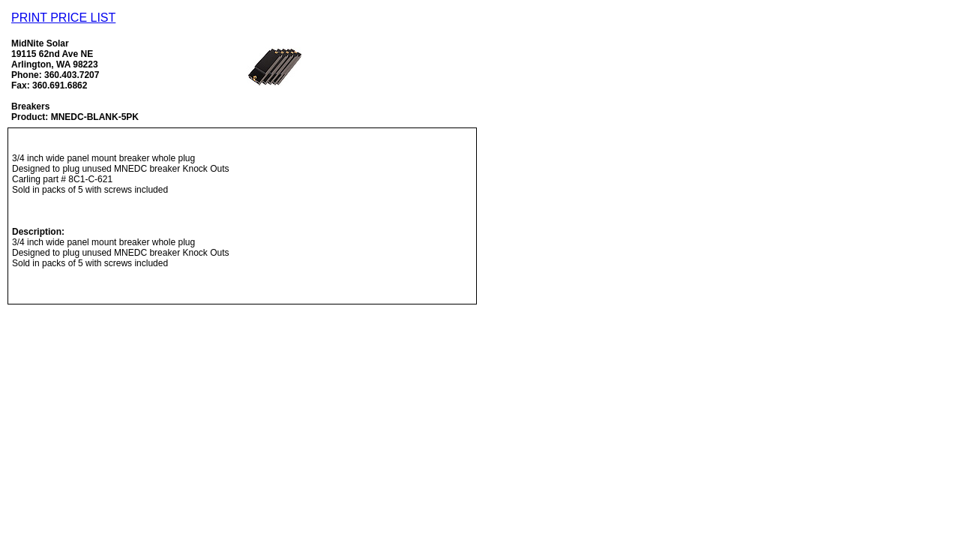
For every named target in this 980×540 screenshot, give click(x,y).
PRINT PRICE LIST (63, 18)
